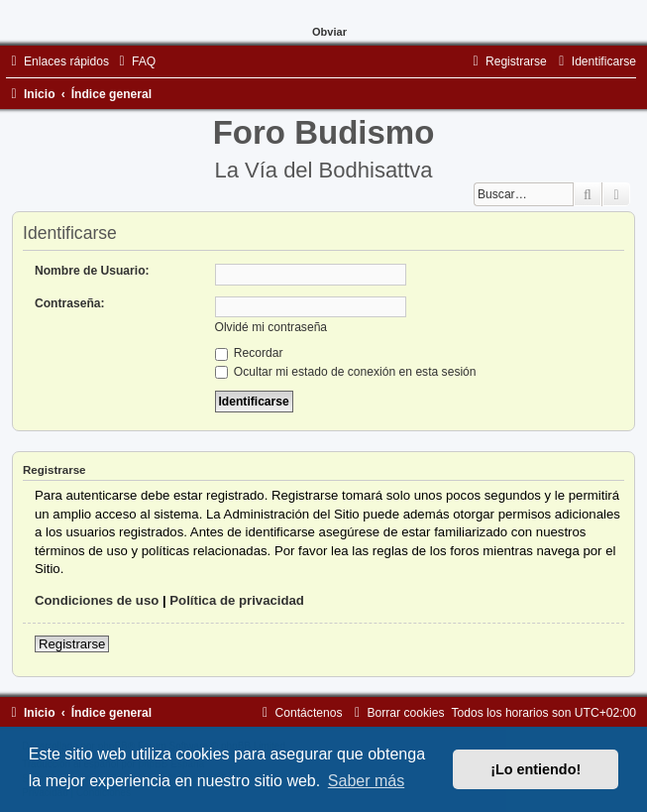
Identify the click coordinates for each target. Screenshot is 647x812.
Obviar (329, 32)
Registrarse (72, 644)
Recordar (249, 353)
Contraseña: (70, 303)
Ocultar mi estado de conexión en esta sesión (346, 372)
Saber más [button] (366, 781)
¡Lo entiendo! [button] (536, 769)
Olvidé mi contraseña (271, 327)
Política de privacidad (237, 600)
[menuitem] (135, 61)
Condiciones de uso (97, 600)
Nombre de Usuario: (92, 271)
